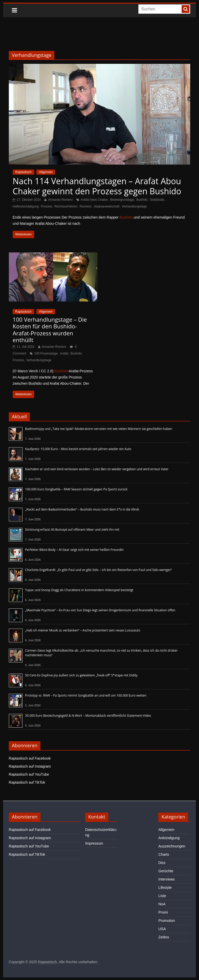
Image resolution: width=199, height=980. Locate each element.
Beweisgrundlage (122, 200)
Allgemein (46, 172)
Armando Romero (60, 200)
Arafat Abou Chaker (94, 200)
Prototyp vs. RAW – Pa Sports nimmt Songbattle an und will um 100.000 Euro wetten (86, 695)
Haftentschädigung (26, 206)
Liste (162, 896)
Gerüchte (166, 871)
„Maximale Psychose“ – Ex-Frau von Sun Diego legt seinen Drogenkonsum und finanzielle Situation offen (100, 610)
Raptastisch (23, 172)
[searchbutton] (186, 9)
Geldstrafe (157, 200)
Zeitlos (164, 937)
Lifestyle (165, 888)
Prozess (47, 206)
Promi (163, 912)
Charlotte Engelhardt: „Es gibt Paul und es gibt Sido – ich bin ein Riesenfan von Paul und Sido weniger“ (99, 570)
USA (162, 929)
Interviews (166, 879)
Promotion (167, 921)
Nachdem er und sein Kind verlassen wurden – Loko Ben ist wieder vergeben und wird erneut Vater (97, 469)
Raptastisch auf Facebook (30, 758)
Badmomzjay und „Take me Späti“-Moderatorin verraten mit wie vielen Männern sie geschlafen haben (99, 429)
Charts (164, 854)
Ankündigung (169, 838)
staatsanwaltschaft (107, 206)
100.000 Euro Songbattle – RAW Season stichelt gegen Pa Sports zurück (76, 489)
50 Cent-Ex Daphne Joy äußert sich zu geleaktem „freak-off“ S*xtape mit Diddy (81, 675)
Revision (86, 206)
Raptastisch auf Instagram (30, 766)
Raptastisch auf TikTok (27, 782)
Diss (162, 863)
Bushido (142, 200)
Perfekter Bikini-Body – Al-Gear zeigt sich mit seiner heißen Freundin (74, 550)
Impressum (94, 843)
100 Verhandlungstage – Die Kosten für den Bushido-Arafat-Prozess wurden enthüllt (50, 330)
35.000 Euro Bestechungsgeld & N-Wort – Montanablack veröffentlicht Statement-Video (88, 716)
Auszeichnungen (172, 846)
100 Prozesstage (46, 353)
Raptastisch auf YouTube (29, 774)
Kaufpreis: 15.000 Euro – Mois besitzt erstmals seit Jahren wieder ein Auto (78, 449)
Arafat (64, 353)
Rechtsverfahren (66, 206)
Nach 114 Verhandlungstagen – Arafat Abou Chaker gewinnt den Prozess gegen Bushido (97, 186)
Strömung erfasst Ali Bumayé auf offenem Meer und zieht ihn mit (72, 530)
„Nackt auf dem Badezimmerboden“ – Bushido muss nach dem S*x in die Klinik (82, 509)
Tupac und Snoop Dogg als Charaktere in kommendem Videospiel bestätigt (79, 590)
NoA (162, 904)
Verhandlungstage (134, 206)
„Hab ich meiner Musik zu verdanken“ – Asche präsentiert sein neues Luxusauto (83, 630)
